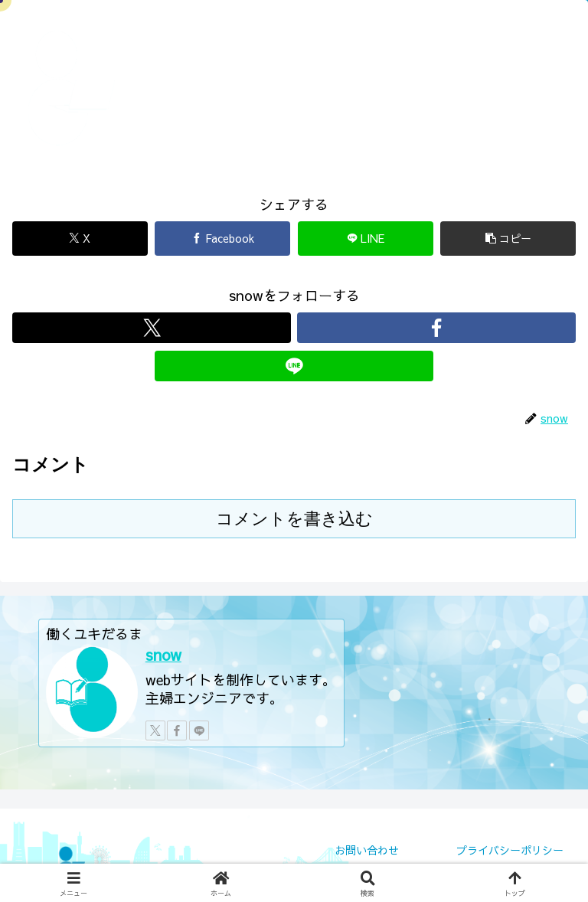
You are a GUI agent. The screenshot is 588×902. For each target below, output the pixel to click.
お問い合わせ (367, 850)
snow (163, 654)
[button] (508, 239)
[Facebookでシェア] (222, 239)
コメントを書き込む (294, 519)
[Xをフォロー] (152, 328)
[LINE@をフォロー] (294, 366)
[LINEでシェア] (366, 239)
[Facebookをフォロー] (436, 328)
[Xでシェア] (80, 239)
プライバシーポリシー (510, 850)
